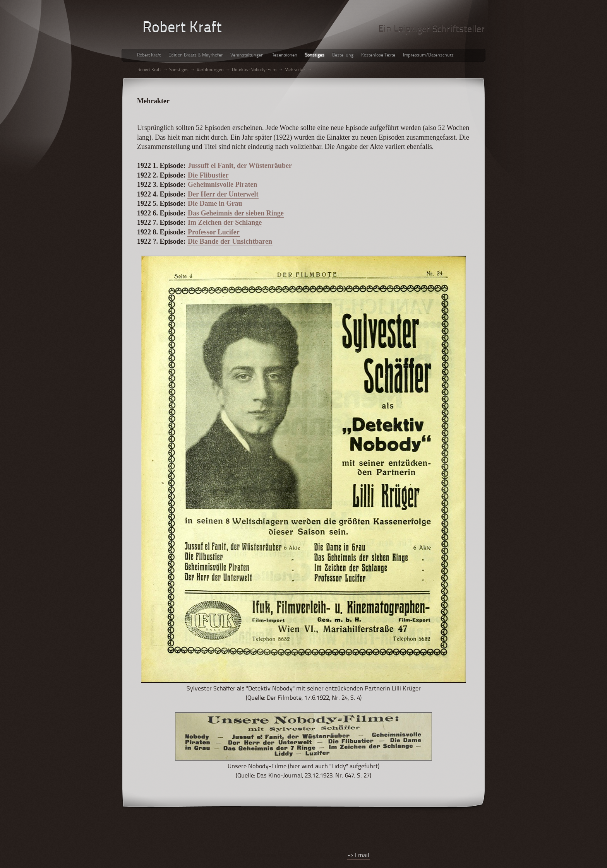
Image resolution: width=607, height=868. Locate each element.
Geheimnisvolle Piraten (222, 185)
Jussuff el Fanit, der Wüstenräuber (240, 166)
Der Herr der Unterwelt (223, 194)
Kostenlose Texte (378, 55)
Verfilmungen (210, 70)
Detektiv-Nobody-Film (254, 70)
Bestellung (343, 55)
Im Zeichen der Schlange (225, 222)
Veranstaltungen (247, 55)
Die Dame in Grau (215, 203)
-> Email (358, 856)
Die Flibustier (208, 175)
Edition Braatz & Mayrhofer (195, 55)
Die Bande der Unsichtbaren (230, 241)
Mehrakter (295, 70)
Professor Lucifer (214, 232)
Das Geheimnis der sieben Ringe (236, 213)
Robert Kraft (149, 55)
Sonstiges (315, 55)
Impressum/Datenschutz (428, 55)
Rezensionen (284, 55)
